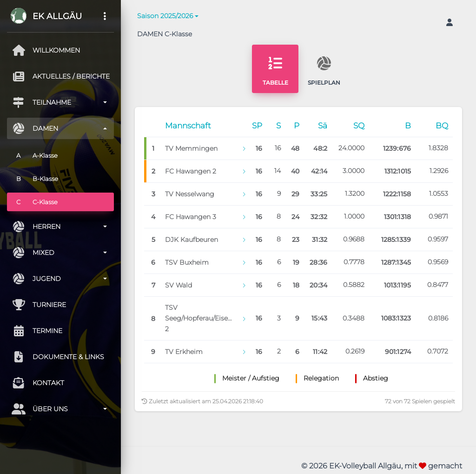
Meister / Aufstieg (251, 378)
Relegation (321, 378)
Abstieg (376, 378)
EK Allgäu (57, 16)
